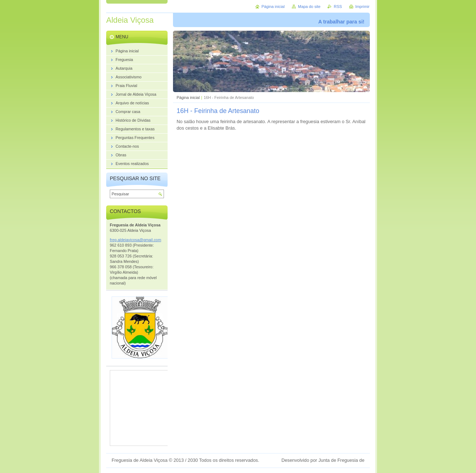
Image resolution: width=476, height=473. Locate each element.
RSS (338, 6)
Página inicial (188, 97)
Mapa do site (309, 6)
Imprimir (362, 6)
